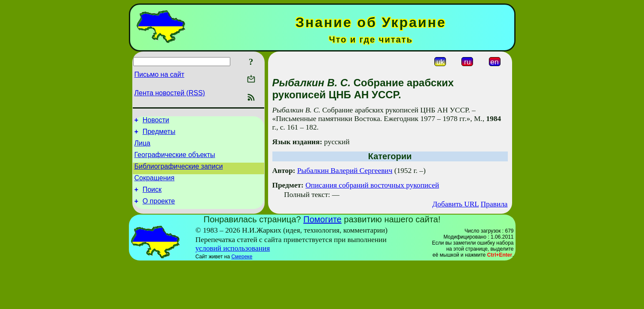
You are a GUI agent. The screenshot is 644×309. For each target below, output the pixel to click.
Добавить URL (455, 204)
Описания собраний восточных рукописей (372, 185)
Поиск (152, 198)
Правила (494, 204)
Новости (156, 121)
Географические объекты (175, 160)
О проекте (159, 211)
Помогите (322, 225)
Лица (143, 147)
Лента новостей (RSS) (170, 93)
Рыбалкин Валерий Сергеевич (345, 171)
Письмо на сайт (159, 74)
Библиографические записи (179, 173)
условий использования (233, 254)
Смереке (242, 263)
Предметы (159, 134)
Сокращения (155, 186)
